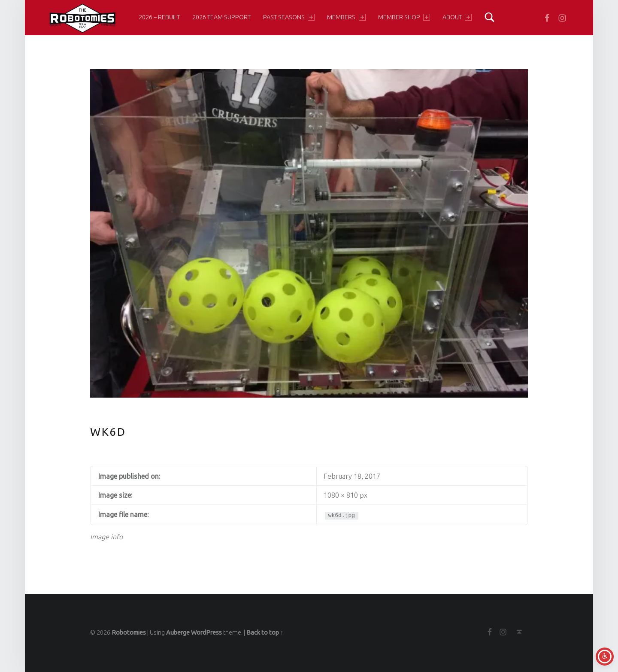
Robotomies (129, 632)
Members (346, 17)
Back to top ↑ (265, 632)
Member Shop (404, 17)
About (457, 17)
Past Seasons (289, 17)
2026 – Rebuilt (159, 17)
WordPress (206, 632)
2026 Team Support (221, 17)
